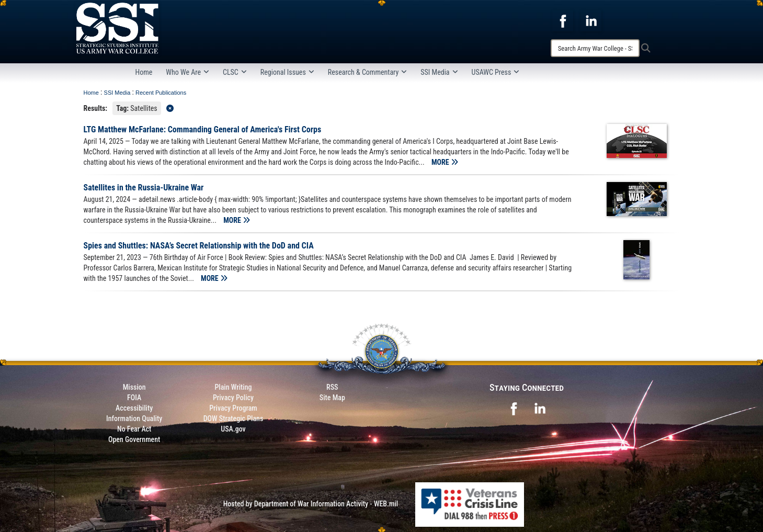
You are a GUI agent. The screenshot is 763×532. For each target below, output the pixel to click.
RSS (332, 387)
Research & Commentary (368, 72)
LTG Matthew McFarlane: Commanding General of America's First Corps (203, 129)
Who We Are (187, 72)
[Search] (595, 48)
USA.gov (233, 429)
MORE (445, 162)
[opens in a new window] (563, 20)
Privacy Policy (233, 398)
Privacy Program (233, 408)
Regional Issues (287, 72)
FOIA (134, 398)
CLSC (235, 72)
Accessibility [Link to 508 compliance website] (134, 408)
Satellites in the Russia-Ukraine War (145, 188)
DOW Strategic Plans (234, 418)
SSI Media (439, 72)
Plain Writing (233, 387)
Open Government (134, 439)
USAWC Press (496, 72)
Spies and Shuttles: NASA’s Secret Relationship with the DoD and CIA (199, 246)
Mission (134, 387)
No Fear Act (134, 429)
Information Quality (134, 418)
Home (144, 72)
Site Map (332, 398)
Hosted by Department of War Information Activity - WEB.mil (311, 504)
